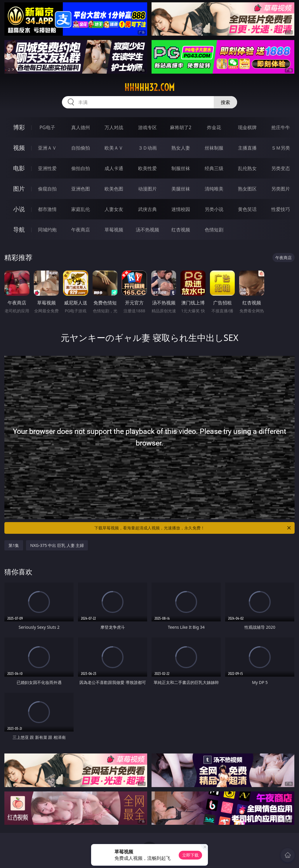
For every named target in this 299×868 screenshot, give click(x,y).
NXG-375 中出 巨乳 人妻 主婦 (57, 545)
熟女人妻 (181, 148)
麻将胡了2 (181, 127)
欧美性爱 (147, 168)
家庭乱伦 (81, 209)
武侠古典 (147, 209)
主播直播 (247, 148)
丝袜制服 (214, 148)
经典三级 (214, 168)
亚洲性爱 (47, 168)
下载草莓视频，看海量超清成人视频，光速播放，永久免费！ (193, 528)
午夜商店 (81, 230)
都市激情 (47, 209)
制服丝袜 (181, 168)
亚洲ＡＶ (47, 148)
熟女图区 (247, 189)
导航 (19, 229)
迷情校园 (181, 209)
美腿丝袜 (181, 189)
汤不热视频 (147, 230)
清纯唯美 (214, 189)
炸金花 (214, 127)
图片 (19, 189)
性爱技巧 (281, 209)
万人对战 (114, 127)
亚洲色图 (81, 189)
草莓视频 (114, 230)
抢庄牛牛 (281, 127)
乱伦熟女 (247, 168)
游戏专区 (147, 127)
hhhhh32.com (149, 87)
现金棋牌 (247, 127)
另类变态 (281, 168)
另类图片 (281, 189)
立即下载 (190, 855)
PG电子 (47, 127)
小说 (19, 209)
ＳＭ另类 (281, 148)
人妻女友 (114, 209)
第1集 (14, 545)
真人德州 (81, 127)
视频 (19, 148)
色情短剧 (214, 230)
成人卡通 (114, 168)
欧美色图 (114, 189)
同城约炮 (47, 230)
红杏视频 (181, 230)
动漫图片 (147, 189)
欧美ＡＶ (114, 148)
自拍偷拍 (81, 148)
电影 (19, 168)
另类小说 (214, 209)
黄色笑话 (247, 209)
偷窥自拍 (47, 189)
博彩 (19, 127)
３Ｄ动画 (147, 148)
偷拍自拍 (81, 168)
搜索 (225, 102)
